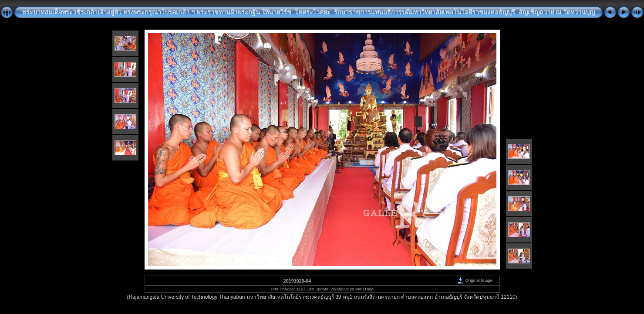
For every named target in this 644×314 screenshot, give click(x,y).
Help (369, 289)
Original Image (475, 280)
